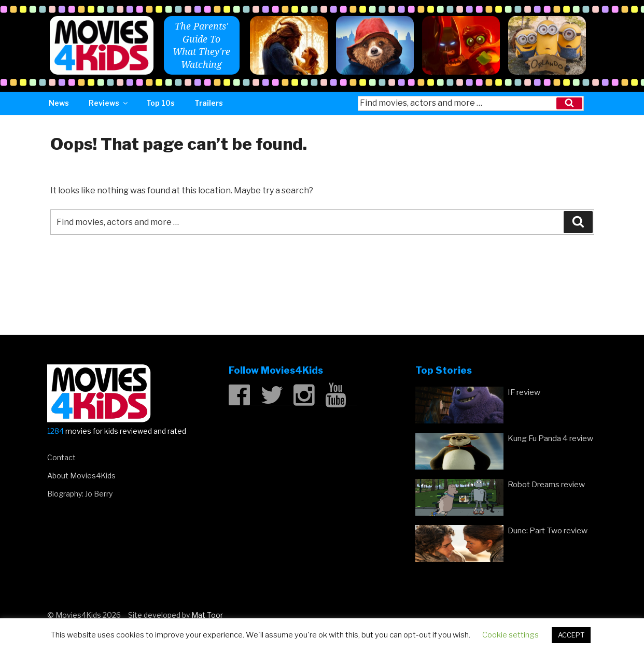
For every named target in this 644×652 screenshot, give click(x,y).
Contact (61, 457)
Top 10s (160, 103)
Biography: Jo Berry (80, 494)
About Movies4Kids (81, 476)
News (59, 103)
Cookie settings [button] (510, 635)
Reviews (109, 103)
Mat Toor (207, 615)
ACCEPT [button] (571, 635)
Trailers (209, 103)
